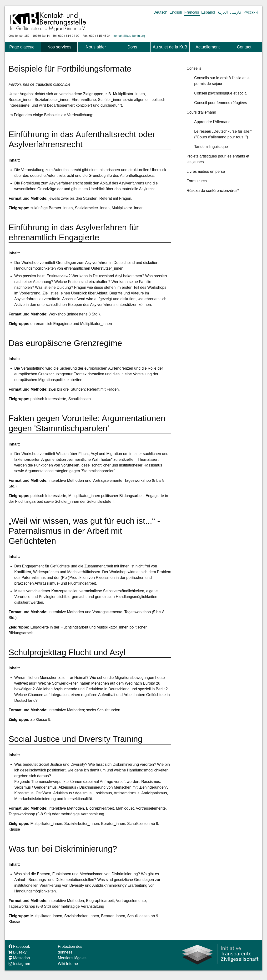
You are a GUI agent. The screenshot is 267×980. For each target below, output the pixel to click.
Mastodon (19, 958)
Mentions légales (72, 958)
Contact (244, 47)
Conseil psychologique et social (221, 93)
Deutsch (160, 12)
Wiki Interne (68, 964)
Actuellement (208, 47)
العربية (222, 12)
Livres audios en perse (206, 171)
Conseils (194, 68)
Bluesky (18, 952)
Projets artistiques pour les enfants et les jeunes (218, 159)
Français (192, 12)
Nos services (59, 47)
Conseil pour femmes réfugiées (220, 103)
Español (208, 12)
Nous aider (96, 47)
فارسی (236, 12)
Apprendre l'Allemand (212, 122)
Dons (132, 47)
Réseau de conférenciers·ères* (213, 191)
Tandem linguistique (211, 147)
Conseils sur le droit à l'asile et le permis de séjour (222, 81)
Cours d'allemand (201, 112)
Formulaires (196, 181)
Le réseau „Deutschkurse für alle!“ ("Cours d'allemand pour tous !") (223, 134)
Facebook (19, 946)
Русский (251, 12)
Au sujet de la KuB (170, 47)
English (176, 12)
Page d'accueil (23, 47)
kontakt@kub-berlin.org (129, 36)
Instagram (19, 964)
